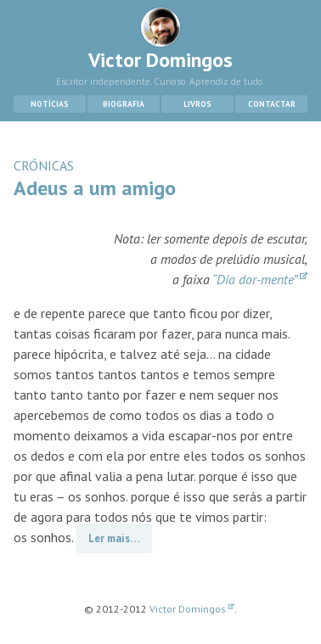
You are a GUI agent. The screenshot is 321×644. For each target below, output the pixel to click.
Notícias (50, 104)
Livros (197, 104)
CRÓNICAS (44, 165)
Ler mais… (114, 538)
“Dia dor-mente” (260, 279)
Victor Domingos (160, 40)
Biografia (124, 104)
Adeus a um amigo (95, 188)
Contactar (272, 104)
